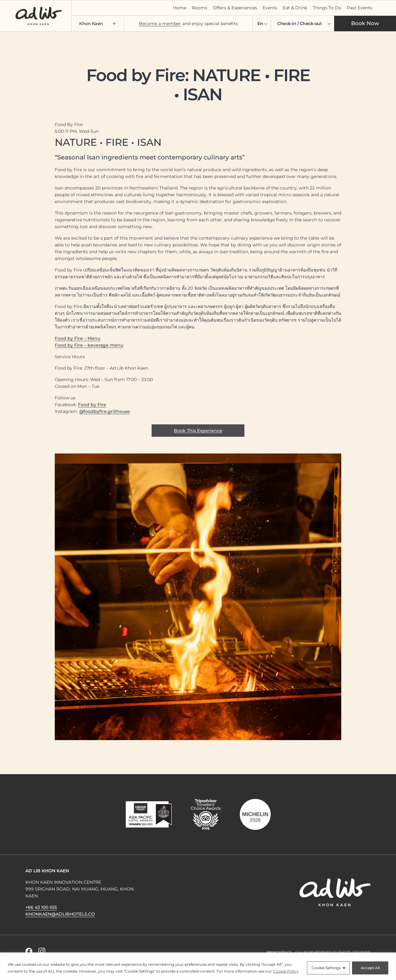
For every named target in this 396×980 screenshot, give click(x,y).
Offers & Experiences (235, 8)
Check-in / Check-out (299, 24)
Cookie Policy (286, 971)
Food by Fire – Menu (77, 338)
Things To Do (327, 8)
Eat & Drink (295, 8)
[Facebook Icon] (29, 951)
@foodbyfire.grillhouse (105, 411)
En (260, 24)
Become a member (160, 24)
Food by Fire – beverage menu (89, 345)
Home (180, 8)
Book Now (365, 23)
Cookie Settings (326, 968)
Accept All (370, 968)
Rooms (200, 8)
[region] (198, 966)
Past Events (359, 8)
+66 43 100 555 (41, 907)
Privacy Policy (279, 952)
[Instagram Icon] (42, 951)
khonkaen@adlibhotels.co (60, 914)
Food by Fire (92, 405)
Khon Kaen (98, 24)
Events (270, 8)
